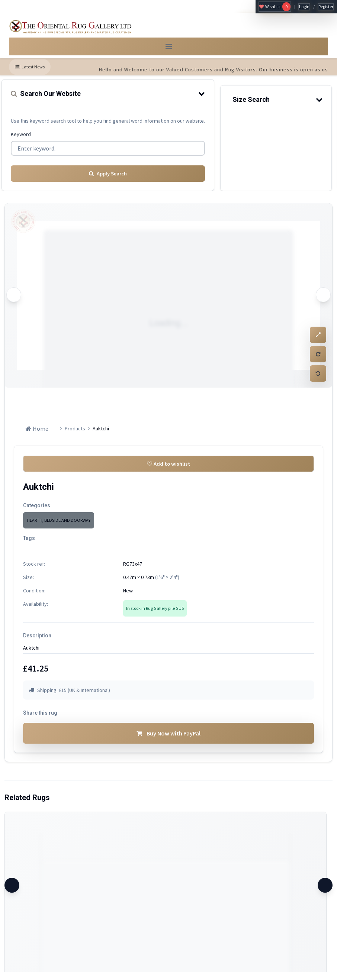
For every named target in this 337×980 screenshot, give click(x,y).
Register (326, 7)
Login (304, 7)
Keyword (21, 139)
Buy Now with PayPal (168, 741)
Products (75, 431)
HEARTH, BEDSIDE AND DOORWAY (59, 525)
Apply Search (108, 177)
